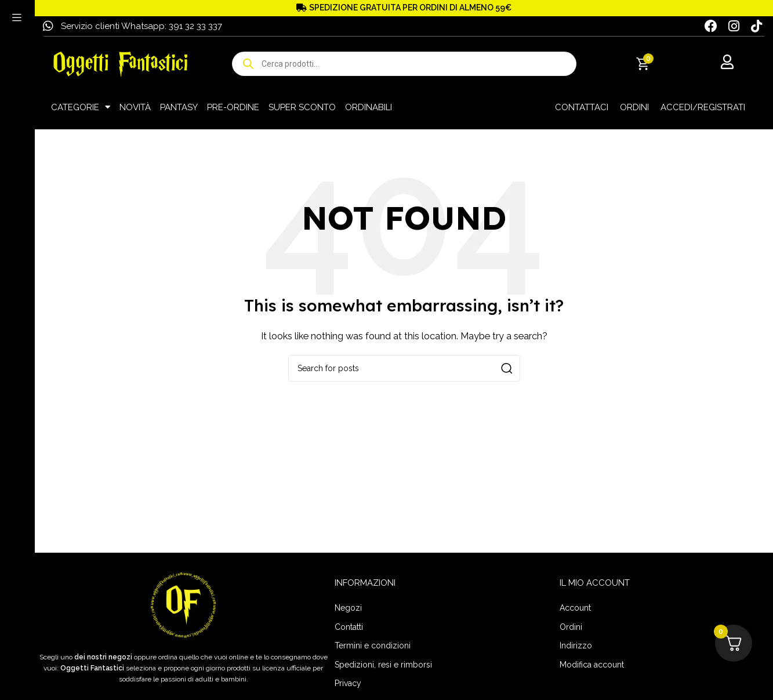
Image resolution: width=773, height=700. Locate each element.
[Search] (404, 368)
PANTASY (179, 107)
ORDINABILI (369, 107)
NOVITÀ (135, 107)
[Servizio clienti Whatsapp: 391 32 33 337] (48, 26)
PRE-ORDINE (233, 107)
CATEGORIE (81, 107)
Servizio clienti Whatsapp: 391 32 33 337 (141, 26)
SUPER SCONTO (302, 107)
